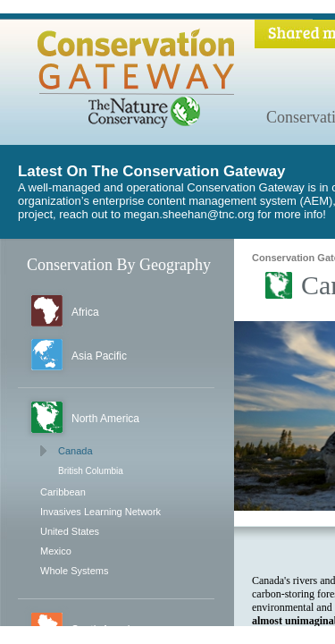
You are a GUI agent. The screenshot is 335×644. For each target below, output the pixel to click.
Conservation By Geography (119, 265)
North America (105, 419)
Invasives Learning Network (100, 512)
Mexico (56, 551)
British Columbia (91, 471)
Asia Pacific (99, 356)
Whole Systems (74, 571)
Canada (75, 451)
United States (70, 531)
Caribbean (63, 492)
